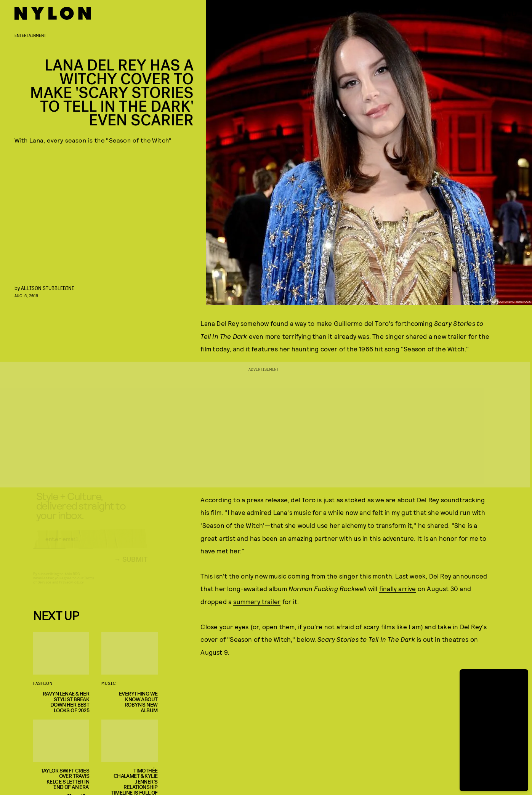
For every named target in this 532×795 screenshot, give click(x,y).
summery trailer (257, 601)
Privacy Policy (71, 589)
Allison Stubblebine (48, 288)
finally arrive (398, 588)
